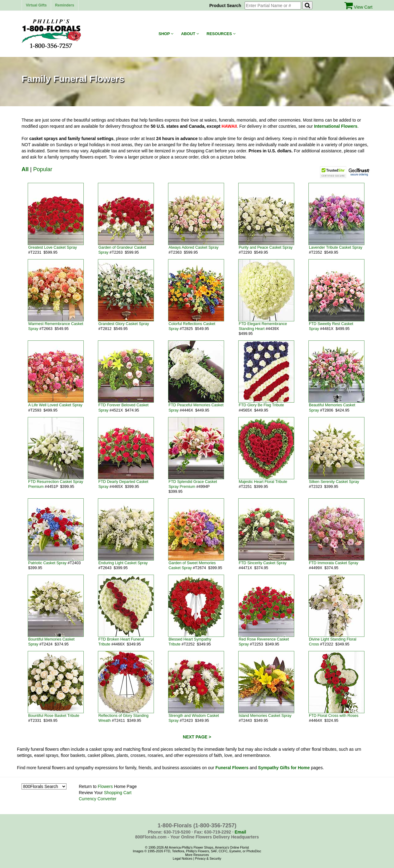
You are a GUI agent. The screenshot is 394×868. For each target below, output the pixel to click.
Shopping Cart (118, 793)
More (189, 855)
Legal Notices (183, 858)
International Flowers (336, 126)
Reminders (65, 5)
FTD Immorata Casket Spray (333, 563)
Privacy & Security (208, 858)
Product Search (226, 6)
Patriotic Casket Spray (47, 563)
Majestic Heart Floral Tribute (263, 482)
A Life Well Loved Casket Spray (55, 405)
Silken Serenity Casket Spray (334, 482)
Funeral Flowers (232, 768)
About (190, 34)
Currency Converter (98, 799)
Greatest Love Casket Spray (52, 247)
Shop (166, 34)
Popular (43, 169)
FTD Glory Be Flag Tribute (261, 405)
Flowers (105, 786)
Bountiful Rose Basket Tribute (54, 716)
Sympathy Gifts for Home (284, 768)
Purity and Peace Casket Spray (265, 247)
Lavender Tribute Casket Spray (336, 247)
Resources (221, 34)
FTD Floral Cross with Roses (334, 716)
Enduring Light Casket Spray (123, 563)
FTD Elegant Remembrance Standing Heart (263, 326)
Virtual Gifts (36, 5)
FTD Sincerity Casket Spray (262, 563)
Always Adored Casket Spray (193, 247)
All (25, 169)
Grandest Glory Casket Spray (123, 324)
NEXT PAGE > (197, 737)
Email (240, 832)
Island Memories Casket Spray (265, 716)
